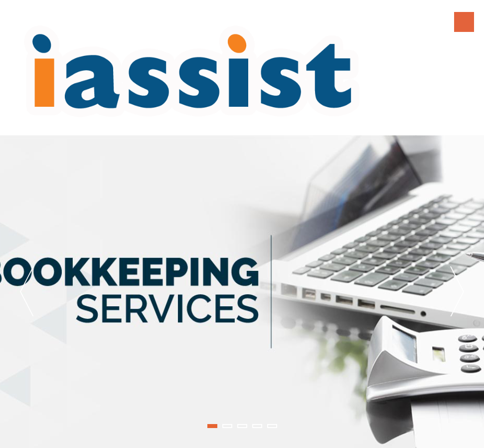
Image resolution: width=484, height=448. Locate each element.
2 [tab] (227, 426)
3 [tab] (242, 426)
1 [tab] (212, 426)
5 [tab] (272, 426)
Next (457, 291)
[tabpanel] (242, 292)
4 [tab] (257, 426)
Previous (27, 291)
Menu (464, 22)
